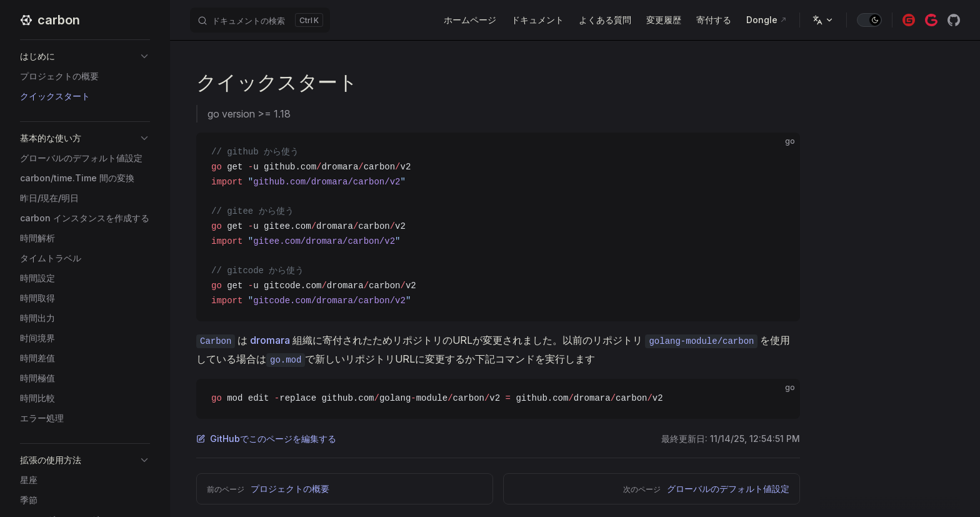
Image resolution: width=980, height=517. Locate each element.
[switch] (869, 20)
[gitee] (909, 20)
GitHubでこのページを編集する (266, 439)
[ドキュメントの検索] (260, 20)
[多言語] (823, 20)
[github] (954, 20)
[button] (85, 56)
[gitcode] (931, 20)
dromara (270, 340)
